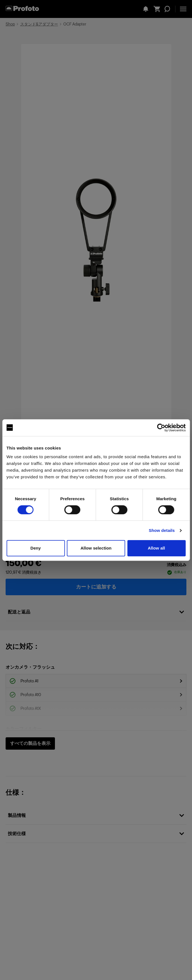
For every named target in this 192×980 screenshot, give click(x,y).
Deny (35, 548)
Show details (162, 530)
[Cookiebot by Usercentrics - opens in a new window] (161, 428)
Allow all (156, 548)
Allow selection (96, 548)
